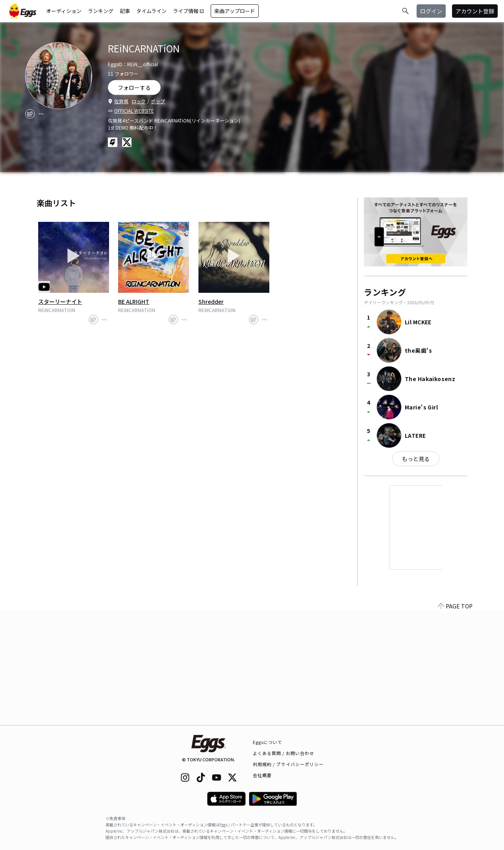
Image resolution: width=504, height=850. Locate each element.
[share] (30, 114)
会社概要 (262, 775)
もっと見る (416, 459)
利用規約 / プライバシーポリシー (288, 764)
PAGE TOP (455, 720)
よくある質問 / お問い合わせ (284, 753)
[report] (41, 114)
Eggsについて (268, 742)
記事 (125, 11)
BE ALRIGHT (134, 301)
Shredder (211, 301)
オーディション (64, 11)
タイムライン (151, 11)
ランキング (101, 11)
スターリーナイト (60, 301)
